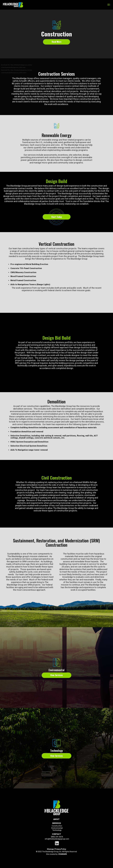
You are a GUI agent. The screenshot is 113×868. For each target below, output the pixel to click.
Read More (56, 42)
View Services (56, 675)
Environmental (57, 670)
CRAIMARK (63, 854)
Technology (56, 750)
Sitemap (50, 849)
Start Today (57, 217)
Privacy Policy (60, 849)
